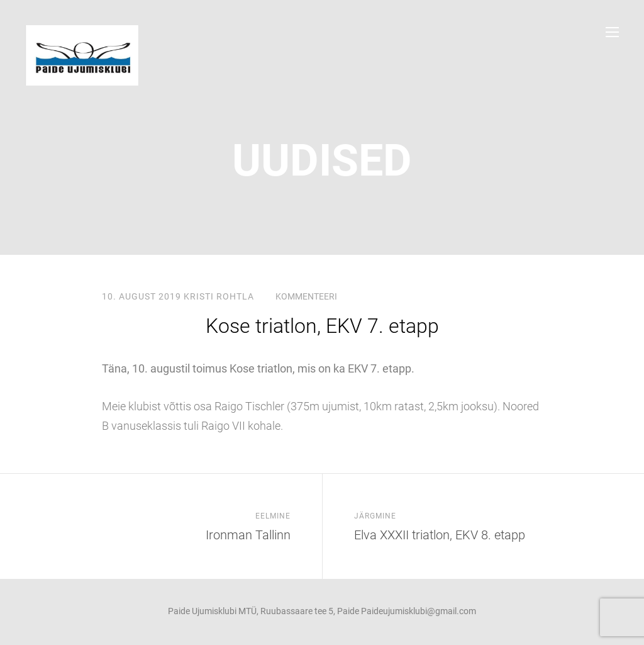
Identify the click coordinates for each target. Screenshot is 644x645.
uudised (322, 160)
